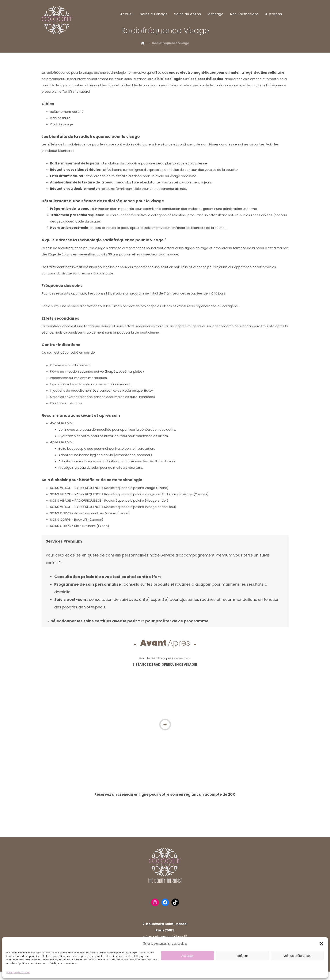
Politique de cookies (18, 972)
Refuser (242, 956)
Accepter (187, 956)
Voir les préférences (297, 956)
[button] (322, 943)
